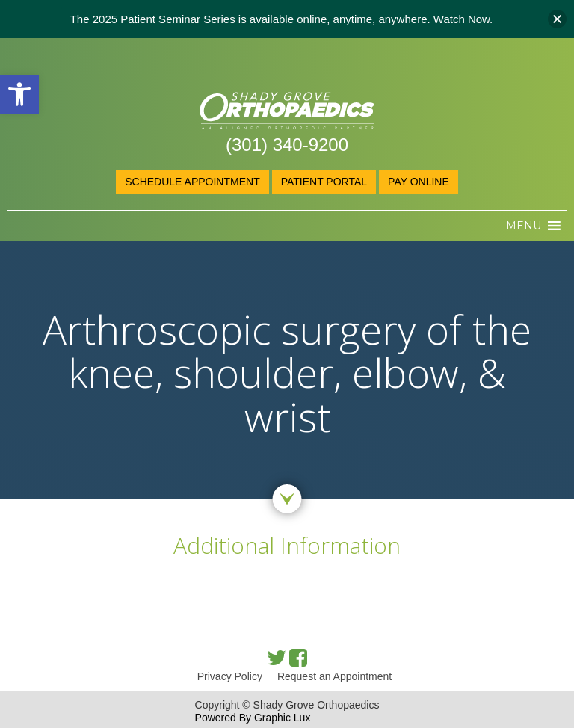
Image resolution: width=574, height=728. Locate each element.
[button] (19, 94)
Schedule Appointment (192, 182)
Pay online (419, 182)
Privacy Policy (230, 676)
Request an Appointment (334, 676)
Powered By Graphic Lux (253, 718)
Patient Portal (324, 182)
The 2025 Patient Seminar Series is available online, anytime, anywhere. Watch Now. (282, 19)
